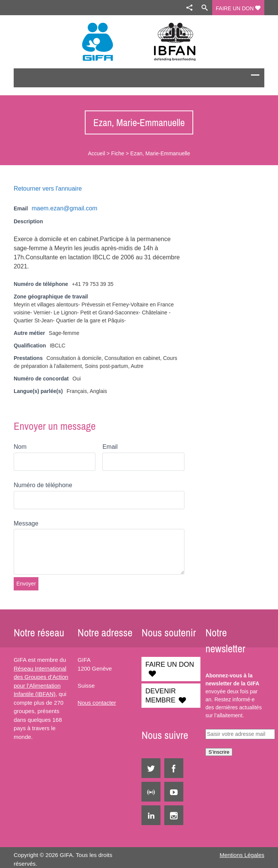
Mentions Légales (242, 855)
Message (26, 523)
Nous (84, 703)
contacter (103, 703)
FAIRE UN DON (238, 8)
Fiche (118, 153)
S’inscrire (219, 752)
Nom (20, 447)
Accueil (96, 153)
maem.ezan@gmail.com (64, 208)
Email (110, 447)
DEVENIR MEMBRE (160, 696)
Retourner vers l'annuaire (48, 189)
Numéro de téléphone (43, 485)
